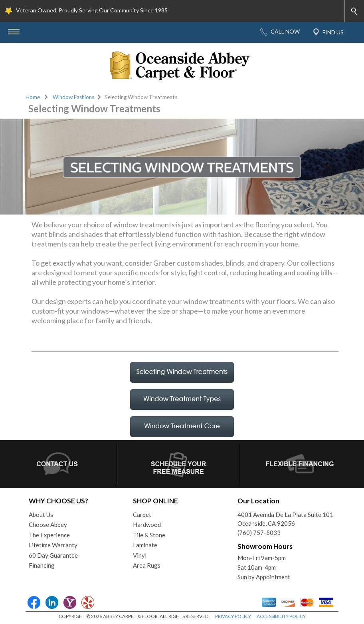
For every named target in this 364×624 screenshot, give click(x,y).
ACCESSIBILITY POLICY (281, 616)
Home (33, 97)
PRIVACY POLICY (233, 616)
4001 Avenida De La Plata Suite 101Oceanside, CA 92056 (285, 519)
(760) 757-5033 (259, 533)
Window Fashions (73, 97)
